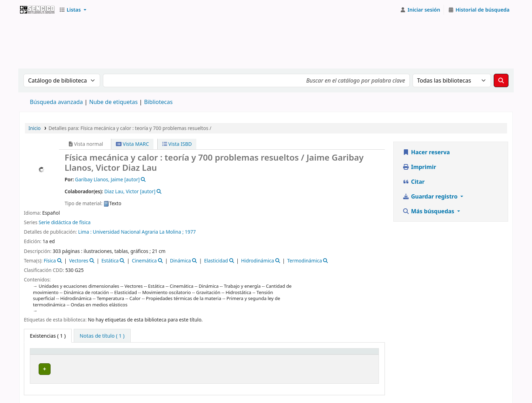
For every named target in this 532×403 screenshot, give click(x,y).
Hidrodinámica (258, 261)
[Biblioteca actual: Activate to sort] (154, 355)
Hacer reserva (426, 152)
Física (50, 261)
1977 (190, 232)
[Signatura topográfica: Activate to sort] (266, 355)
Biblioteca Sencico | (37, 10)
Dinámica (180, 261)
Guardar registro (431, 196)
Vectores (79, 261)
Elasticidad (216, 261)
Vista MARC (132, 144)
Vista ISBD (177, 144)
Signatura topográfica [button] (234, 355)
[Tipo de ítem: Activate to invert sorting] (67, 355)
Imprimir (419, 167)
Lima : (86, 232)
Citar (413, 182)
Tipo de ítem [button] (49, 355)
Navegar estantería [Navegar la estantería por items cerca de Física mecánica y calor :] (252, 368)
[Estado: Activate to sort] (354, 355)
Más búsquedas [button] (429, 211)
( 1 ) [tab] (48, 336)
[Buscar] (501, 80)
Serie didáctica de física (65, 222)
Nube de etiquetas (113, 102)
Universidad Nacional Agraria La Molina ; (139, 232)
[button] (73, 10)
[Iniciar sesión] (420, 10)
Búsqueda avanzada (56, 102)
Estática (110, 261)
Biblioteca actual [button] (128, 355)
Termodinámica (305, 261)
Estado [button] (340, 355)
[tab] (102, 336)
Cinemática (144, 261)
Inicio (35, 128)
